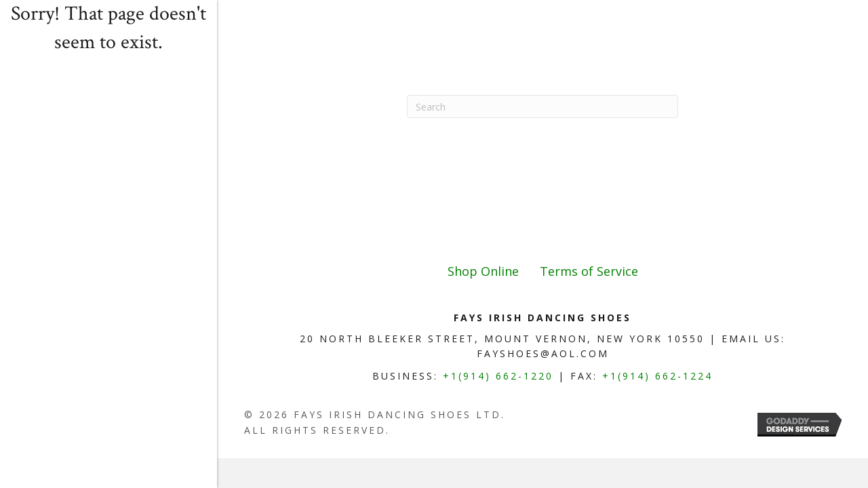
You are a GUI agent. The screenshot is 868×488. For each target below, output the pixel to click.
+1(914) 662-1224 (657, 376)
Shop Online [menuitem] (483, 271)
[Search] (542, 106)
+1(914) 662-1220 (498, 376)
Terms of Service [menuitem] (589, 271)
